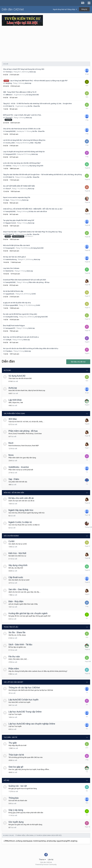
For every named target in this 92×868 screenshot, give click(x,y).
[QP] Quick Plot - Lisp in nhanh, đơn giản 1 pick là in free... (23, 115)
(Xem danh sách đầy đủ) (52, 835)
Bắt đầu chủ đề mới (78, 362)
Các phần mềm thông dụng (14, 413)
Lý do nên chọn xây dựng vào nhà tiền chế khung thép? (22, 163)
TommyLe (9, 72)
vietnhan (9, 166)
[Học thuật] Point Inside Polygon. (14, 326)
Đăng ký (84, 9)
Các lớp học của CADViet (13, 682)
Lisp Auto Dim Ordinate (11, 268)
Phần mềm (14, 669)
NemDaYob (10, 271)
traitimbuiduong (11, 259)
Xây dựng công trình (36, 166)
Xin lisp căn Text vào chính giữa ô (14, 257)
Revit (11, 443)
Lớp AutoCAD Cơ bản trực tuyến (23, 700)
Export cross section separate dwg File (17, 197)
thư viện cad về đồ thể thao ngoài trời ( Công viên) (20, 314)
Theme (42, 860)
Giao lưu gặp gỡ (16, 767)
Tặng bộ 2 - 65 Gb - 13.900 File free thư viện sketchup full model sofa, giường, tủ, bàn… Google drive (37, 104)
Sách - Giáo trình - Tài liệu (20, 644)
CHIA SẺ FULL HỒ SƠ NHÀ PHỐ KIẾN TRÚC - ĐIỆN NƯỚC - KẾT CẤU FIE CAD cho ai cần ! (33, 209)
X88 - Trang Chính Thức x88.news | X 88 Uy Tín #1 (20, 92)
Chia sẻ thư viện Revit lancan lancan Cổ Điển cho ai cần (22, 129)
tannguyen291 (10, 328)
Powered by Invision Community (46, 865)
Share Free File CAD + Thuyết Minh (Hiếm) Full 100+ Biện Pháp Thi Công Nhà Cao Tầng (32, 232)
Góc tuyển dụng (16, 822)
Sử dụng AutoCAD (33, 95)
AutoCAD (7, 370)
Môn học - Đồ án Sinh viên (14, 493)
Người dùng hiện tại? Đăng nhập (65, 9)
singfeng (9, 83)
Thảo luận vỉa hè (16, 755)
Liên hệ (51, 860)
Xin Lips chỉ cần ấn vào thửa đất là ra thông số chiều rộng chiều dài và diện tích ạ (31, 348)
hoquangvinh (10, 248)
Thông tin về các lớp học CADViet (24, 688)
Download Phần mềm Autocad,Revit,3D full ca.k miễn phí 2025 (24, 280)
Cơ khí (34, 294)
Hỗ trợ (6, 780)
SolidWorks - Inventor (19, 467)
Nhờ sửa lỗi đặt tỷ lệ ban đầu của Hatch (16, 245)
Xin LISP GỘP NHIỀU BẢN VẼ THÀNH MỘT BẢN (19, 186)
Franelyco (9, 351)
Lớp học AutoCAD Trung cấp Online (25, 712)
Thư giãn (13, 743)
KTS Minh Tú (10, 106)
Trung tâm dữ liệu (11, 627)
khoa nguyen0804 (12, 305)
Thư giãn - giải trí (10, 737)
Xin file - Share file (34, 106)
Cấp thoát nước (16, 577)
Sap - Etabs (14, 479)
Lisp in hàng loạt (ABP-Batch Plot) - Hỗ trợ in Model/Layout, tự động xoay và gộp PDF (39, 81)
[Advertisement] (46, 44)
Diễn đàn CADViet (13, 9)
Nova (11, 455)
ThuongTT (9, 118)
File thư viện (14, 657)
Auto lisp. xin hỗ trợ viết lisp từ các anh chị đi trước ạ (21, 337)
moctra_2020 (10, 143)
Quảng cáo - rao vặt (18, 786)
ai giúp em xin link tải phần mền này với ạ (17, 303)
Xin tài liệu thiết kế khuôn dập (13, 291)
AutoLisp (33, 72)
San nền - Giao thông (18, 589)
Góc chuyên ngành (11, 536)
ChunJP (8, 189)
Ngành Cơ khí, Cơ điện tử (20, 522)
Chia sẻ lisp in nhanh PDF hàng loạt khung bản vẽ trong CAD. (24, 69)
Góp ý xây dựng (16, 810)
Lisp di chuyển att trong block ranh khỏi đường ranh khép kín (24, 152)
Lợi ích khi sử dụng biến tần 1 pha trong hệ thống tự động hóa (24, 140)
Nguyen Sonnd (11, 223)
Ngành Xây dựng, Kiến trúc (21, 510)
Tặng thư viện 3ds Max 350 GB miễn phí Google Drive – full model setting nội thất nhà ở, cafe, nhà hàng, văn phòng (42, 174)
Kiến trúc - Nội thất (17, 553)
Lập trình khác (15, 400)
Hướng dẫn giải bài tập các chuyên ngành (28, 613)
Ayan (7, 200)
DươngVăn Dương (12, 317)
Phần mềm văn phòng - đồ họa (39, 282)
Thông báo (14, 798)
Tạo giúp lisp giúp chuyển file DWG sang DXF (19, 220)
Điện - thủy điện (36, 143)
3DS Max (13, 419)
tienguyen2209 (11, 154)
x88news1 (9, 95)
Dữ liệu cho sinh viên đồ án (38, 211)
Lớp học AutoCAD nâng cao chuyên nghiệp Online (32, 724)
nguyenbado (10, 294)
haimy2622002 (11, 131)
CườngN (8, 340)
